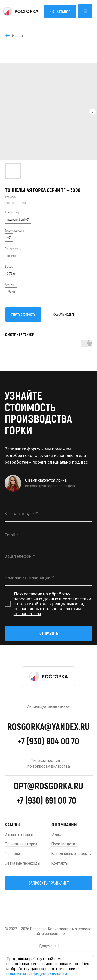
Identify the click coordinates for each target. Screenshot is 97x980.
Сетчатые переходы (22, 863)
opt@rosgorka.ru (48, 786)
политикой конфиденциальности (50, 604)
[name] (49, 514)
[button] (85, 11)
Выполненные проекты (72, 854)
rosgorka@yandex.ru (48, 726)
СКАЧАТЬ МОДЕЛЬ (64, 314)
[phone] (49, 557)
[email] (49, 535)
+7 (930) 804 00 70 (48, 741)
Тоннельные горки (21, 844)
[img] (21, 11)
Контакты (60, 863)
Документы (49, 946)
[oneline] (49, 578)
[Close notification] (93, 956)
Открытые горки (19, 834)
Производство (65, 844)
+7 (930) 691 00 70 (46, 800)
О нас (56, 834)
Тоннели (12, 854)
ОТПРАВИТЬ (49, 633)
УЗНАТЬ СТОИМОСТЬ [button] (23, 314)
